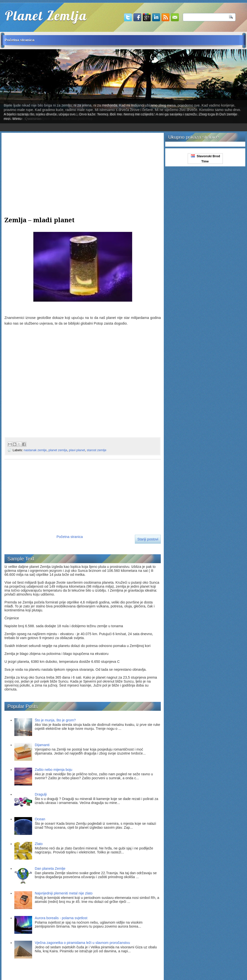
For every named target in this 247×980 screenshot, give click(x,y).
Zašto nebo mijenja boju (54, 770)
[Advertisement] (83, 170)
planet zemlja (58, 450)
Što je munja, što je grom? (55, 720)
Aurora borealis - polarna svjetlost (61, 918)
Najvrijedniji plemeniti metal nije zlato (64, 893)
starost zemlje (96, 450)
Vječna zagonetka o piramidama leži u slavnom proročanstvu (82, 943)
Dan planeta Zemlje (50, 869)
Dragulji (41, 794)
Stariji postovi (148, 539)
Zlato (39, 844)
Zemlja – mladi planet (40, 220)
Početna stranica (20, 40)
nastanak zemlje (35, 450)
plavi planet (77, 450)
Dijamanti (42, 745)
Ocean (40, 819)
